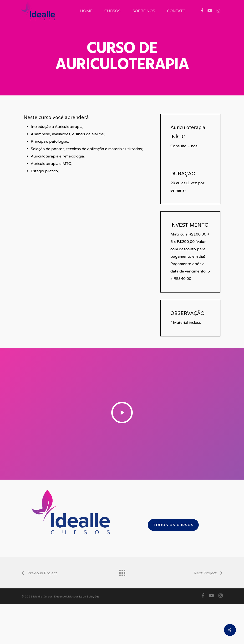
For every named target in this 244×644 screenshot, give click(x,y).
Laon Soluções (89, 597)
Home (86, 11)
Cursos (112, 11)
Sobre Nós (144, 11)
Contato (176, 11)
